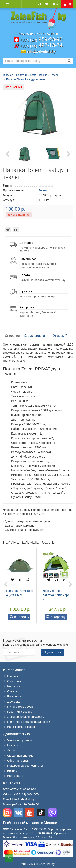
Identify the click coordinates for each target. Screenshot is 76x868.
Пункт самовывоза (18, 707)
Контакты (12, 686)
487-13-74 (41, 45)
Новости (11, 745)
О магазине (13, 681)
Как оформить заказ (19, 727)
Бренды (10, 771)
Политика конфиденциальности (27, 722)
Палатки (21, 75)
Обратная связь (16, 761)
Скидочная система (18, 756)
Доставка (12, 702)
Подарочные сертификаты (23, 766)
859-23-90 (41, 39)
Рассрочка (12, 696)
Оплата (10, 691)
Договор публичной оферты (24, 717)
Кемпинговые (39, 75)
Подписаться (53, 652)
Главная (8, 75)
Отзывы (60, 335)
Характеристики (36, 336)
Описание (12, 336)
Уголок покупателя (18, 740)
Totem (54, 75)
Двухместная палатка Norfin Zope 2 (56, 595)
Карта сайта (13, 776)
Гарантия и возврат (18, 712)
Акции (9, 750)
